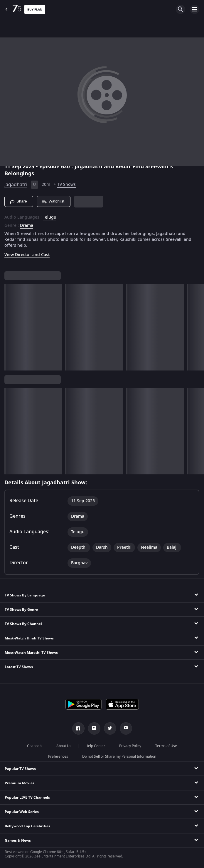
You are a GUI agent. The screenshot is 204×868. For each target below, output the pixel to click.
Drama (27, 226)
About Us (64, 746)
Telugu (50, 217)
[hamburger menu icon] (195, 9)
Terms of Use (166, 746)
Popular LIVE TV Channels (27, 797)
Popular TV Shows (20, 769)
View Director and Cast (27, 255)
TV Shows (66, 185)
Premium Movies (20, 783)
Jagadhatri (16, 185)
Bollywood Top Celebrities (27, 826)
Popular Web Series (22, 812)
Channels (35, 746)
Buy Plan (35, 10)
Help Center (95, 746)
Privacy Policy (130, 746)
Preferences (58, 757)
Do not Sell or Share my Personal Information (119, 757)
